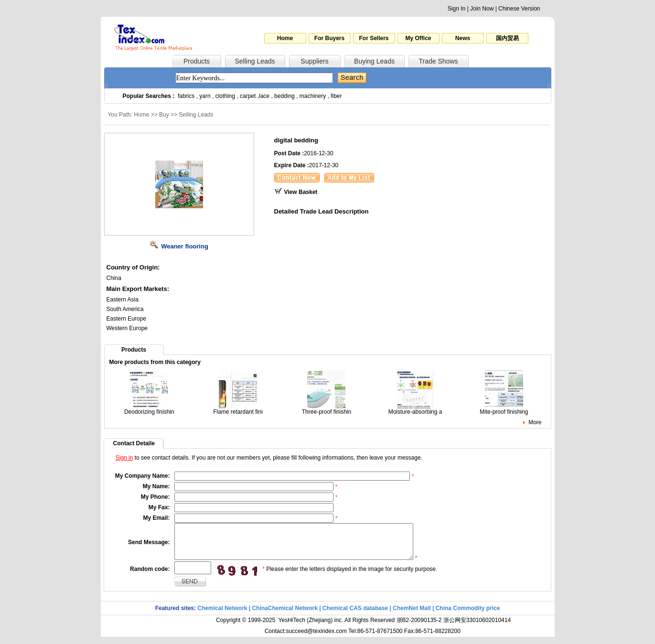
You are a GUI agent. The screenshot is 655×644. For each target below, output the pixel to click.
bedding (285, 96)
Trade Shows (439, 61)
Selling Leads (255, 61)
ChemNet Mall (412, 615)
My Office (418, 38)
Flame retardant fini (238, 409)
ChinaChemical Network (285, 615)
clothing (225, 96)
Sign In (456, 9)
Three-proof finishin (327, 409)
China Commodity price (468, 615)
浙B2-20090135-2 (419, 627)
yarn (205, 96)
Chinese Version (519, 9)
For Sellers (374, 38)
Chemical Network (223, 615)
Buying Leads (374, 61)
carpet (248, 96)
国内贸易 (507, 38)
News (463, 38)
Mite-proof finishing (504, 409)
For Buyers (329, 38)
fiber (336, 96)
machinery (313, 96)
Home (285, 38)
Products (197, 61)
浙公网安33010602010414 (477, 627)
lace (264, 96)
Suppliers (314, 61)
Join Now (482, 9)
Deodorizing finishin (149, 409)
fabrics (186, 96)
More (535, 422)
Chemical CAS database (355, 615)
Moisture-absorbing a (415, 409)
